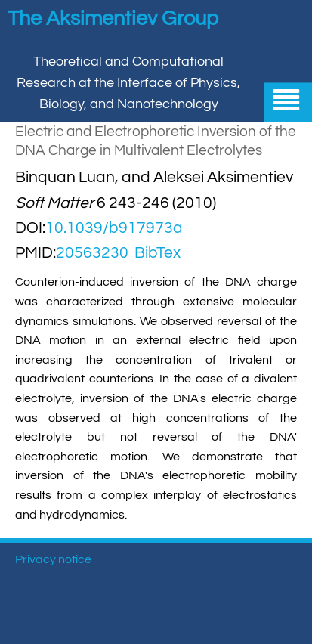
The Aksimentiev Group (113, 19)
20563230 (92, 253)
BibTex (158, 253)
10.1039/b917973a (114, 228)
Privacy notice (53, 559)
